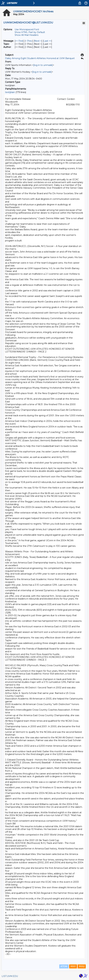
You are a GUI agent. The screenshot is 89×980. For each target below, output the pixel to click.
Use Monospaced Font (27, 29)
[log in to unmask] (43, 65)
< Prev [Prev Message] (29, 41)
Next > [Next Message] (38, 41)
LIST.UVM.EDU (10, 976)
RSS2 (82, 966)
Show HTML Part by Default (30, 32)
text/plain (10, 92)
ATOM (64, 966)
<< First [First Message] (19, 41)
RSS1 (73, 966)
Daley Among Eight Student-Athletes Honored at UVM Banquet (40, 58)
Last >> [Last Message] (47, 41)
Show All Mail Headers (26, 35)
